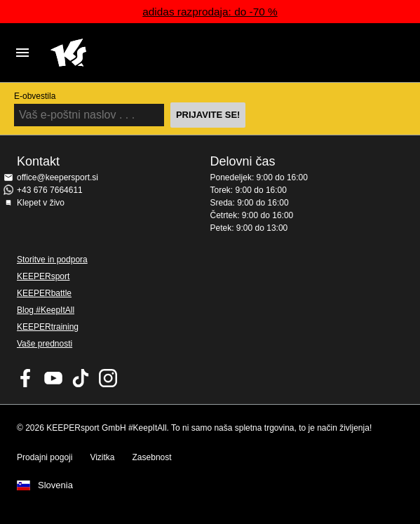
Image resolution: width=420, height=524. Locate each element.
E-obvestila (35, 96)
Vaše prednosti (45, 344)
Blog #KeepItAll (46, 310)
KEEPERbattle (44, 293)
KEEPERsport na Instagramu (108, 378)
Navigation (22, 53)
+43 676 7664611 (50, 190)
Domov (196, 53)
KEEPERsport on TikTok (81, 378)
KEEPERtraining (48, 327)
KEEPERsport (43, 276)
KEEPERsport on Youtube (53, 378)
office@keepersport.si (57, 177)
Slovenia (55, 485)
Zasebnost (152, 457)
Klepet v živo (41, 203)
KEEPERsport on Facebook (26, 378)
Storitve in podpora (52, 260)
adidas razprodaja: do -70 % (210, 12)
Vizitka (102, 457)
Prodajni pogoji (45, 457)
